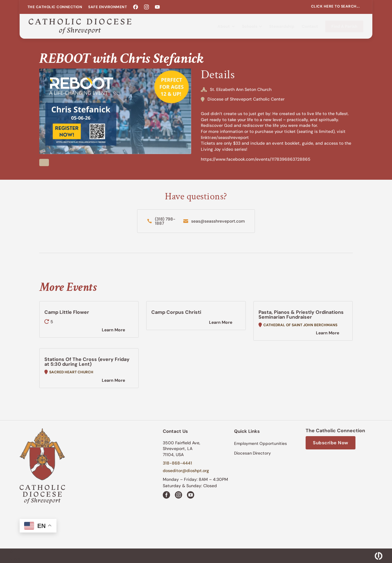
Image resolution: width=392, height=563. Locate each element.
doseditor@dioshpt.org (186, 471)
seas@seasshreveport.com (218, 221)
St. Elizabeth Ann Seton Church (241, 89)
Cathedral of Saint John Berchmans (300, 325)
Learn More (113, 330)
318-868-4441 (177, 463)
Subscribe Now (331, 443)
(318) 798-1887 (165, 221)
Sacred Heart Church (71, 372)
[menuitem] (55, 7)
